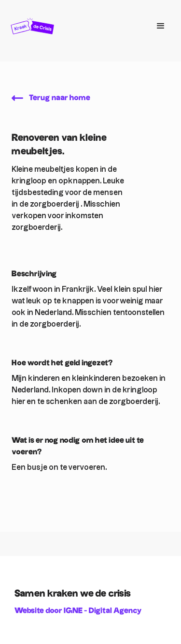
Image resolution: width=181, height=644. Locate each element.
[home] (76, 26)
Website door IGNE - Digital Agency (78, 611)
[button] (161, 26)
